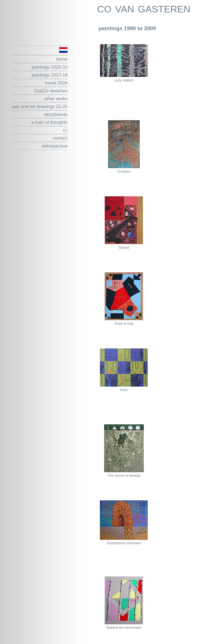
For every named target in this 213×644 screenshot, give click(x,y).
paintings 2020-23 (50, 67)
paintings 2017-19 (50, 75)
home (62, 59)
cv (65, 130)
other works (56, 99)
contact (60, 138)
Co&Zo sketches (51, 91)
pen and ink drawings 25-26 (40, 107)
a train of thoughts (50, 122)
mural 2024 (56, 83)
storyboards (56, 114)
